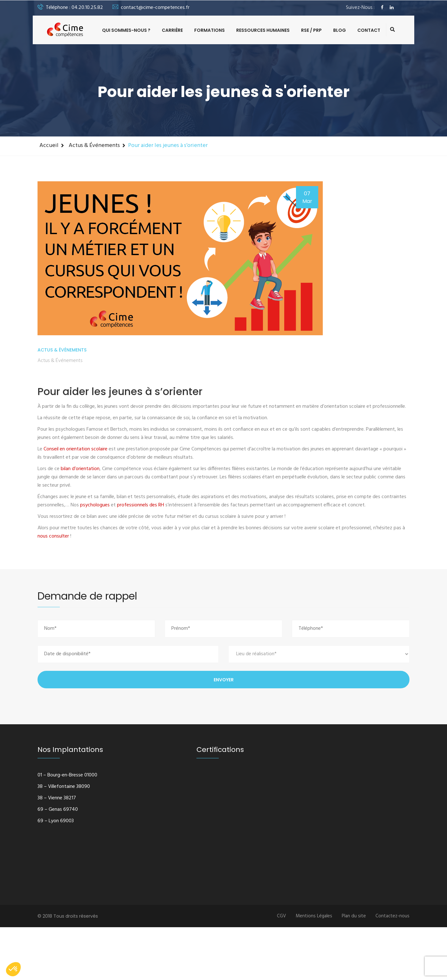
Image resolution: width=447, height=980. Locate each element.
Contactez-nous (392, 916)
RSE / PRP (311, 30)
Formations (210, 30)
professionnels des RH (141, 505)
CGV (282, 916)
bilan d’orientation (80, 469)
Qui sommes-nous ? (126, 30)
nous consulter (53, 536)
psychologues (95, 505)
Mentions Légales (314, 916)
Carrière (172, 30)
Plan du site (354, 916)
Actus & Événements (94, 146)
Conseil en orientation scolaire (76, 449)
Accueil (49, 146)
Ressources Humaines (263, 30)
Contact (369, 30)
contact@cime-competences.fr (151, 8)
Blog (340, 30)
